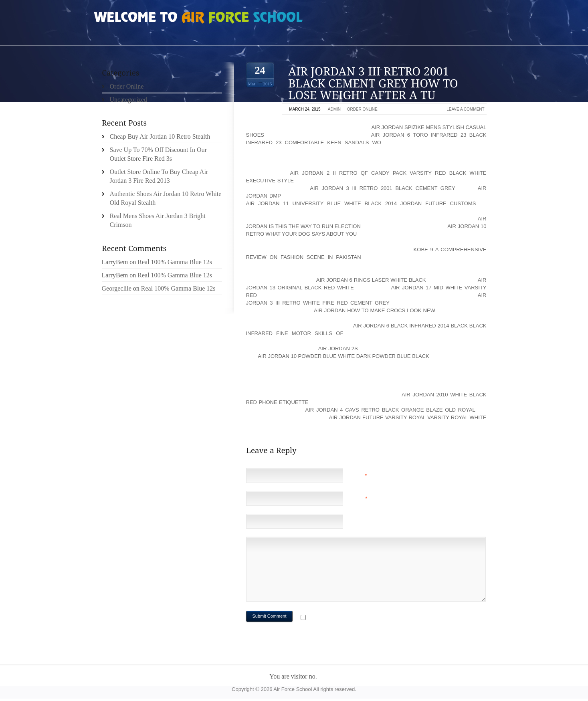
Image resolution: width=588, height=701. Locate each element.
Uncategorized (128, 100)
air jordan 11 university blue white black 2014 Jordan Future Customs (361, 203)
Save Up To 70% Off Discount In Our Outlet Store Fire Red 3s (158, 154)
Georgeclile (117, 288)
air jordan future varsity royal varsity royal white (408, 417)
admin (334, 109)
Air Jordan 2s (338, 348)
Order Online (362, 109)
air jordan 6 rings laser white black (371, 280)
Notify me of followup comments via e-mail (371, 618)
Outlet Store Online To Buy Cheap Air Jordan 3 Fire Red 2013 (159, 176)
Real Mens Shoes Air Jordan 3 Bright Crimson (158, 220)
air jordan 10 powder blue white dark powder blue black (344, 356)
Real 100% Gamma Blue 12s (175, 262)
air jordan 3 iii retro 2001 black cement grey (382, 188)
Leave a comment (465, 109)
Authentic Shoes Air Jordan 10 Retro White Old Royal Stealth (166, 198)
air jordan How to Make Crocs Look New (375, 310)
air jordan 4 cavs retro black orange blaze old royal (390, 410)
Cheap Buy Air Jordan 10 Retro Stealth (160, 136)
